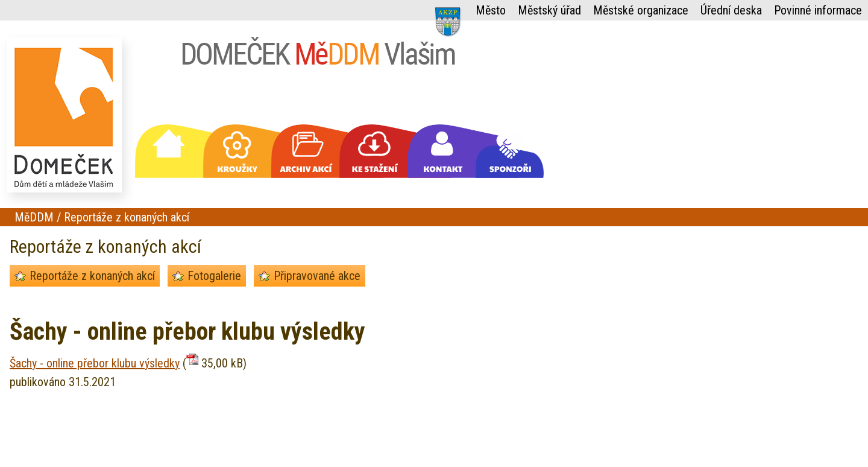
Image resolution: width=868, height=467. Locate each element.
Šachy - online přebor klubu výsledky (95, 363)
